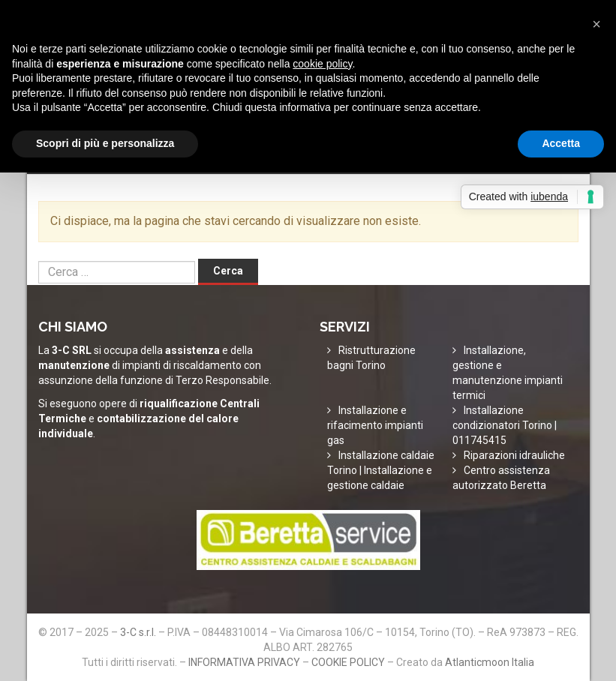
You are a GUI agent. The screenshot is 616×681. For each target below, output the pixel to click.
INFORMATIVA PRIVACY (244, 662)
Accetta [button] (561, 143)
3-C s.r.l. (138, 632)
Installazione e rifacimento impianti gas (375, 425)
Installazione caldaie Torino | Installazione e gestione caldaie (381, 470)
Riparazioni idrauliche (514, 455)
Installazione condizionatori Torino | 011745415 (505, 425)
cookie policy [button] (322, 64)
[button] (596, 24)
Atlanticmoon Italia (490, 662)
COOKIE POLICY (348, 662)
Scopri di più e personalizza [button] (105, 143)
